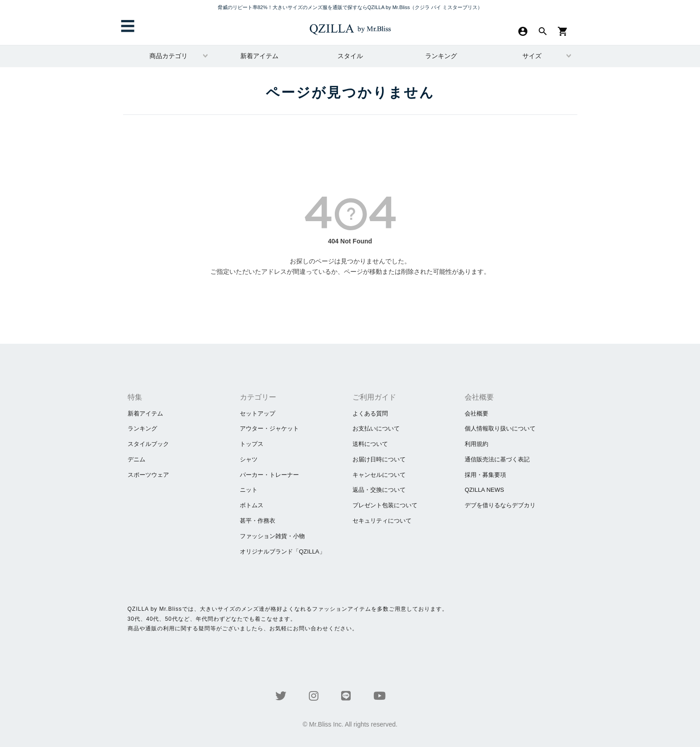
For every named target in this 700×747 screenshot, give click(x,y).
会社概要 (477, 413)
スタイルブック (148, 444)
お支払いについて (376, 428)
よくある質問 (370, 413)
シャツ (249, 459)
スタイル (350, 56)
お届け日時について (379, 459)
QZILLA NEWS (484, 490)
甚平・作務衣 (258, 521)
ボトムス (252, 505)
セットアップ (258, 413)
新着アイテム (259, 56)
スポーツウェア (148, 475)
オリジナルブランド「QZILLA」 (283, 552)
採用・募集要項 (485, 475)
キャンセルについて (379, 475)
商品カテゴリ (169, 56)
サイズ (532, 56)
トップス (252, 444)
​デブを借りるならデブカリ (500, 505)
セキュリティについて (382, 521)
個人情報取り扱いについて (500, 428)
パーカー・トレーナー (269, 475)
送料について (370, 444)
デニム (137, 459)
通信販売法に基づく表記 (497, 459)
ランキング (441, 56)
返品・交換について (379, 490)
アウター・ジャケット (269, 428)
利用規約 (477, 444)
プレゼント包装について (385, 505)
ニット (249, 490)
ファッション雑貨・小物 (272, 536)
